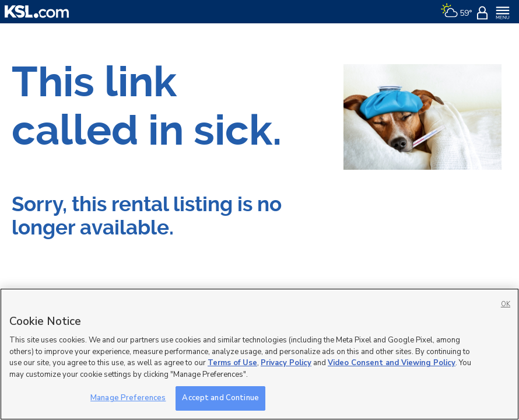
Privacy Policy (286, 363)
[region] (259, 354)
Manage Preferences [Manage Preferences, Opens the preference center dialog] (128, 398)
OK (506, 304)
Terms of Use (232, 363)
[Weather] (456, 12)
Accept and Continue (220, 398)
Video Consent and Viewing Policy (392, 363)
